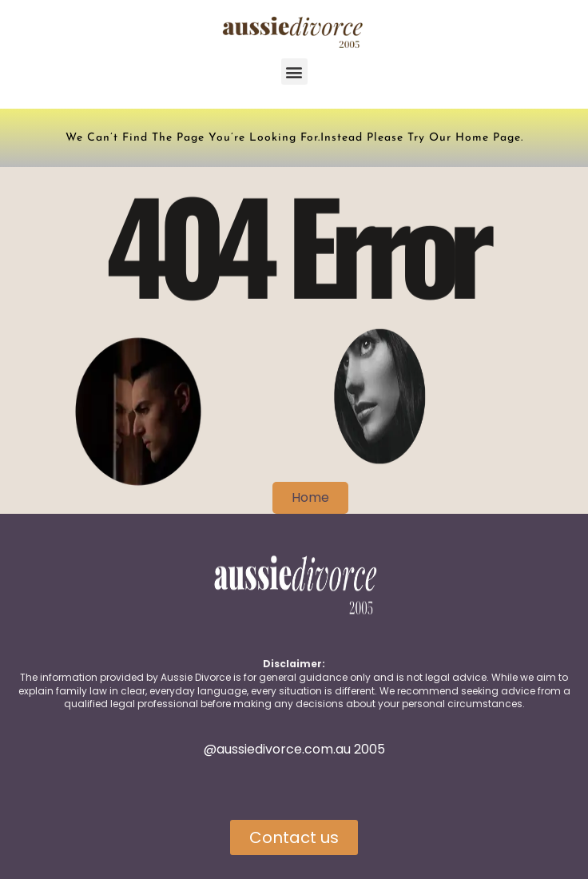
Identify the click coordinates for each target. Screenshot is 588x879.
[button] (294, 72)
